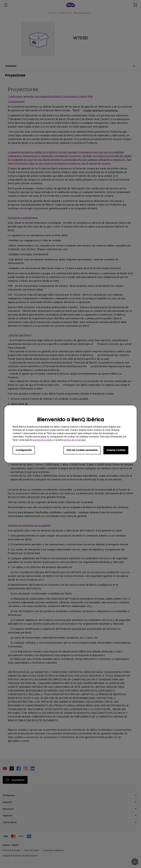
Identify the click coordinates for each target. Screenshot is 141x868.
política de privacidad (74, 440)
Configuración (24, 450)
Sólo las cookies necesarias (82, 450)
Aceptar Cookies (116, 450)
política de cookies (43, 440)
